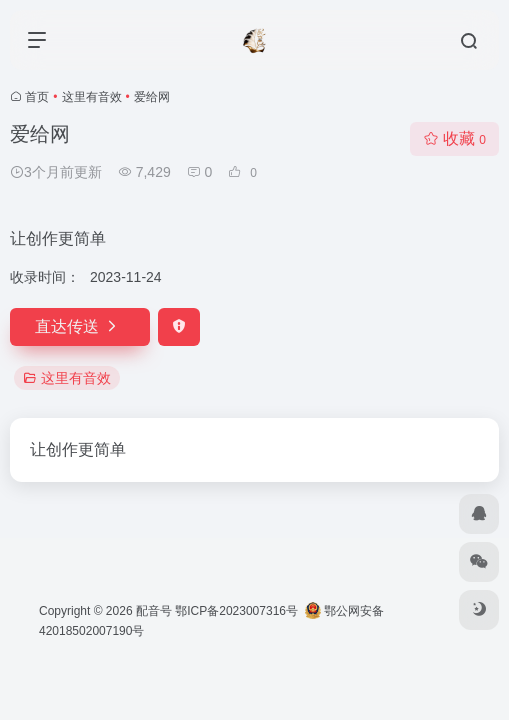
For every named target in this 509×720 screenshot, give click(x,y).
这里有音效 (92, 97)
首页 (37, 97)
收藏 (454, 138)
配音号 (154, 611)
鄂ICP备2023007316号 (236, 611)
